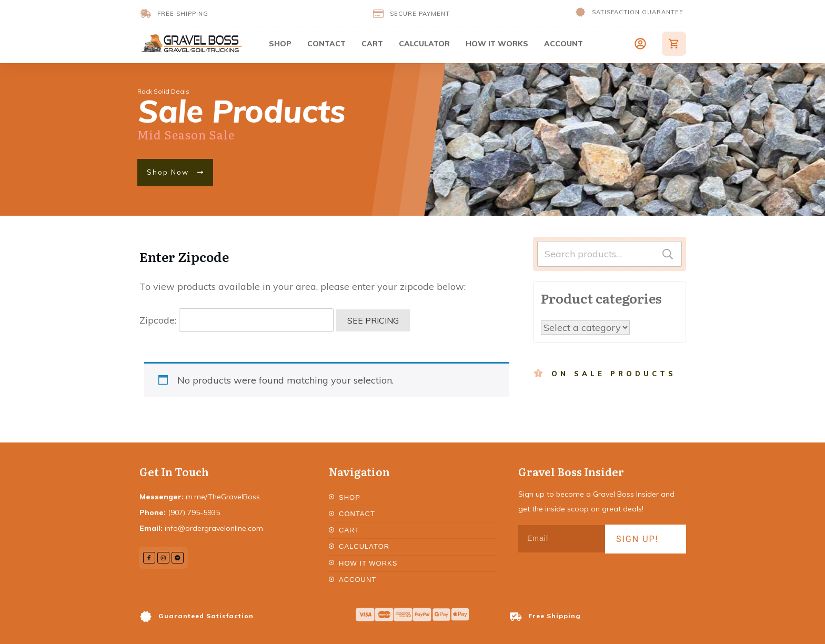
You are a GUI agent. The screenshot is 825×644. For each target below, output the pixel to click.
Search (668, 254)
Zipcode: (237, 320)
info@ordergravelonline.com (214, 528)
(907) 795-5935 (194, 512)
